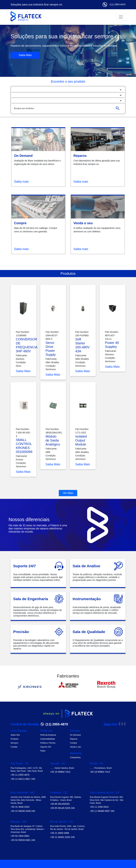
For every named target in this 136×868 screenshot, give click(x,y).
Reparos (74, 739)
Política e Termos (48, 743)
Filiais (43, 751)
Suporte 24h (46, 747)
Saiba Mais (25, 55)
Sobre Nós (15, 735)
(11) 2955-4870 (114, 4)
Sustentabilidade (48, 739)
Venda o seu (76, 747)
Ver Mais (68, 493)
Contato (14, 747)
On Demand (75, 735)
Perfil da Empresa (48, 735)
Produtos (15, 739)
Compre (74, 743)
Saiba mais (21, 182)
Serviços (14, 743)
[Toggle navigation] (121, 17)
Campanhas (75, 757)
